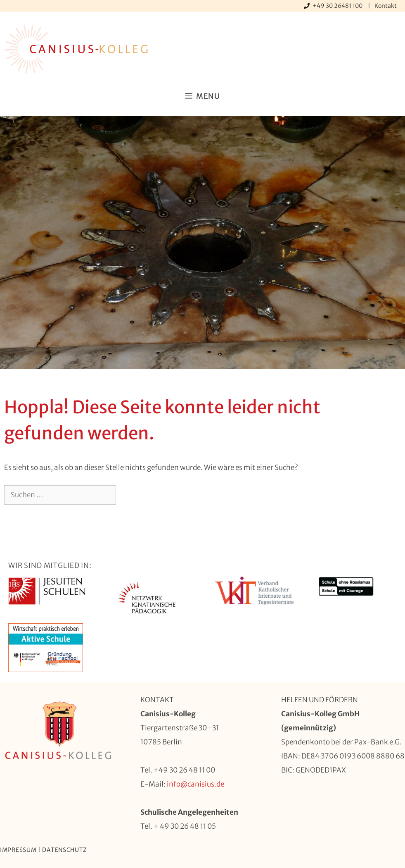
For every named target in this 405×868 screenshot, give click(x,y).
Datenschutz (65, 850)
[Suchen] (129, 495)
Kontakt (386, 6)
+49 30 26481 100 (338, 6)
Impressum (18, 850)
